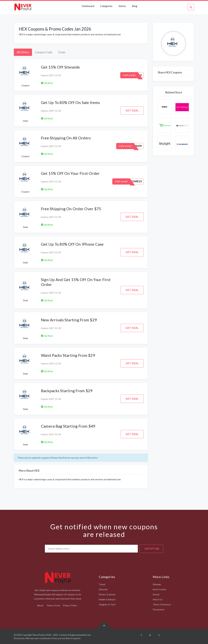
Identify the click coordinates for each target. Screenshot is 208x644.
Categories (106, 6)
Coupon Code (44, 52)
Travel (102, 584)
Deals (62, 52)
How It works (160, 589)
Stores (122, 6)
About (40, 605)
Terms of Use (53, 605)
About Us (158, 599)
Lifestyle (103, 589)
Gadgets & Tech (107, 604)
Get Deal (132, 110)
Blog (135, 6)
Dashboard (88, 6)
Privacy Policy (70, 605)
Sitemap (157, 584)
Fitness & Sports (107, 594)
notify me (152, 549)
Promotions (159, 609)
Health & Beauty (107, 599)
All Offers (23, 52)
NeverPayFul (39, 635)
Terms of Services (162, 604)
